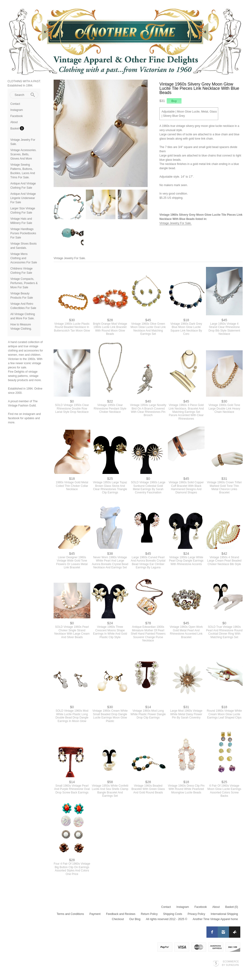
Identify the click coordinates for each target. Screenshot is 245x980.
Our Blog (135, 919)
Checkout (118, 919)
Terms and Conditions (70, 914)
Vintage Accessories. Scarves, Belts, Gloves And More (23, 154)
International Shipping (224, 914)
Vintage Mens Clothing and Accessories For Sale (24, 258)
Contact (15, 104)
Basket (15, 129)
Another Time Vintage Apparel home (215, 919)
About (14, 122)
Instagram (17, 110)
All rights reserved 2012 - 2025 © (166, 919)
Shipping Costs (173, 914)
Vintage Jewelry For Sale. (176, 223)
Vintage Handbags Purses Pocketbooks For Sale (23, 233)
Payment (95, 914)
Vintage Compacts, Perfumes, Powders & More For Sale (24, 283)
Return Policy (149, 914)
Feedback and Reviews (121, 914)
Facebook (17, 116)
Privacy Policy (196, 914)
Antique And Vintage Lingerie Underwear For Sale (23, 198)
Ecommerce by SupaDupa (230, 963)
